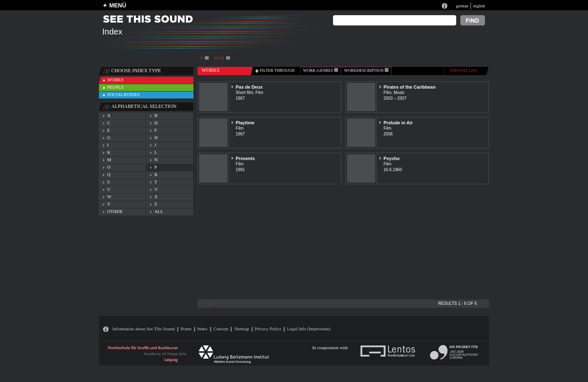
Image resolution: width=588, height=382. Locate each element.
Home (186, 329)
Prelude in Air (398, 123)
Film (222, 58)
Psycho (392, 158)
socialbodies (124, 94)
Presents (245, 158)
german (462, 6)
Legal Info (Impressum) (309, 329)
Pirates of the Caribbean (410, 87)
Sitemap (241, 329)
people (115, 87)
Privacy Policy (268, 329)
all (159, 211)
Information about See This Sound (144, 329)
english (479, 6)
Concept (221, 329)
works (115, 80)
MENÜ (118, 5)
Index (203, 329)
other (115, 211)
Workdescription (366, 70)
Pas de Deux (249, 87)
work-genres (320, 70)
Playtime (245, 123)
